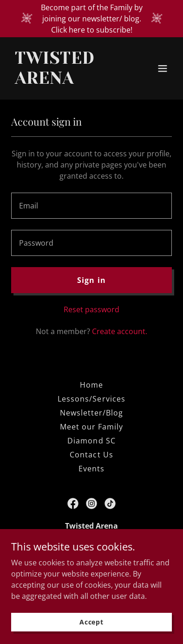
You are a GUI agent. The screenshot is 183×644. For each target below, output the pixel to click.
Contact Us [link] (91, 455)
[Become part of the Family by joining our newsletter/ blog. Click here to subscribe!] (91, 19)
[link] (67, 81)
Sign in (91, 280)
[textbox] (91, 206)
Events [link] (91, 469)
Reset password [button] (91, 309)
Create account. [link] (120, 331)
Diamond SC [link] (91, 441)
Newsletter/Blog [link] (91, 413)
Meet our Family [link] (91, 427)
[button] (163, 68)
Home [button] (91, 385)
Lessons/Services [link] (91, 399)
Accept (91, 622)
